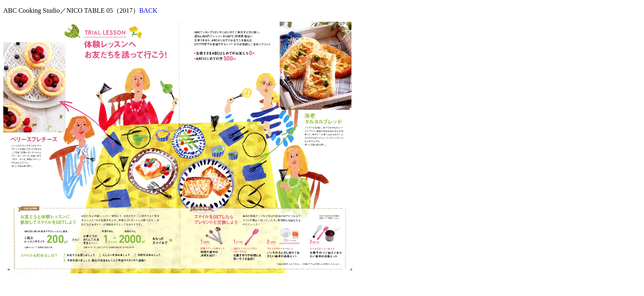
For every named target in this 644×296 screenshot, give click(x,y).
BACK (148, 10)
